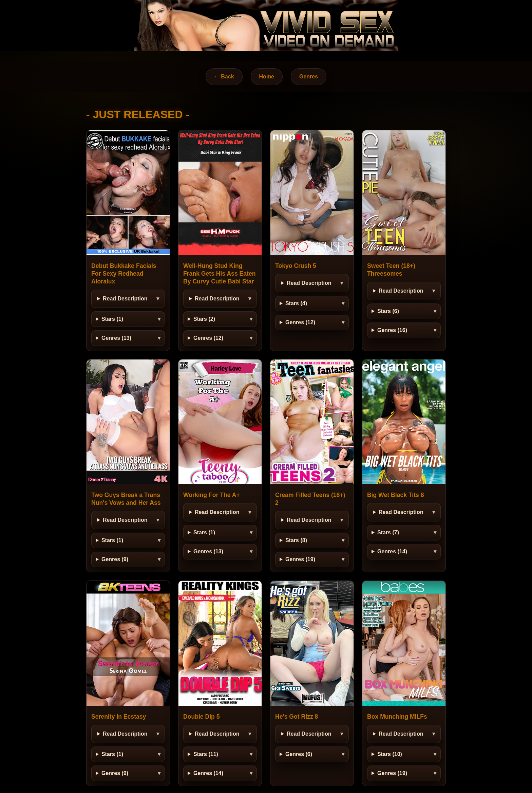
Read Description (125, 299)
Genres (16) (392, 330)
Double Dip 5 (202, 717)
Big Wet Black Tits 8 (396, 495)
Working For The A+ (212, 495)
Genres (309, 77)
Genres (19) (300, 559)
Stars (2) (204, 319)
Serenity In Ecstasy (119, 717)
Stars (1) (112, 319)
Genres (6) (299, 754)
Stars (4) (296, 303)
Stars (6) (388, 311)
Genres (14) (392, 551)
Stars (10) (390, 754)
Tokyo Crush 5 (296, 266)
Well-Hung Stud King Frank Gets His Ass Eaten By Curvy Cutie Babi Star (220, 274)
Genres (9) (115, 559)
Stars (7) (388, 532)
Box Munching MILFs (397, 717)
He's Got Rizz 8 (297, 717)
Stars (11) (206, 754)
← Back (224, 77)
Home (267, 77)
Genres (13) (116, 338)
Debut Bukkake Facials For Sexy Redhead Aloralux (124, 274)
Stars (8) (296, 540)
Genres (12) (208, 338)
